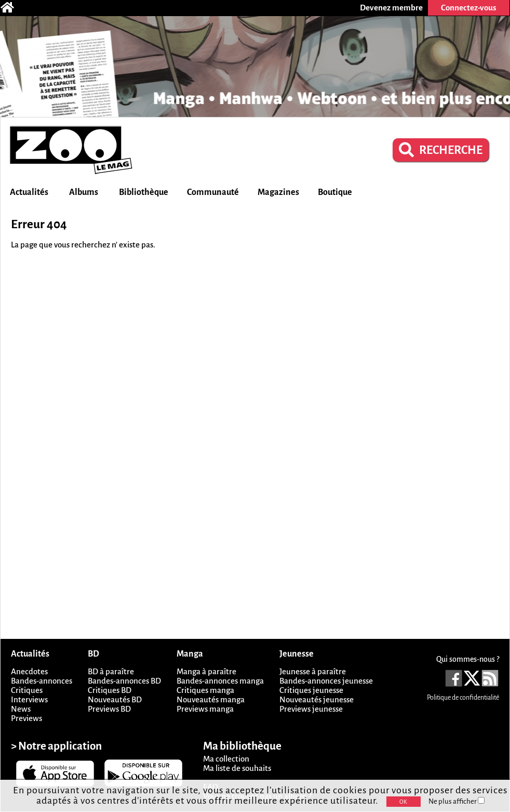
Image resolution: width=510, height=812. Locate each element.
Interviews (29, 699)
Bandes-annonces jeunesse (326, 681)
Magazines (278, 192)
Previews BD (109, 709)
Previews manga (205, 709)
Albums (84, 192)
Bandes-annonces (42, 681)
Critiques (27, 690)
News (21, 709)
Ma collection (226, 759)
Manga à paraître (206, 671)
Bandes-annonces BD (124, 681)
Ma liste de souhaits (237, 768)
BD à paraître (111, 671)
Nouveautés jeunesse (317, 699)
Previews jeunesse (311, 709)
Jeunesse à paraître (313, 671)
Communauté (213, 192)
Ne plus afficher (457, 801)
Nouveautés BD (115, 699)
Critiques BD (110, 690)
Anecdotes (29, 671)
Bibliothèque (144, 192)
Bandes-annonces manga (220, 681)
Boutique (335, 192)
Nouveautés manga (211, 699)
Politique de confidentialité (463, 698)
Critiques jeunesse (311, 690)
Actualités (29, 192)
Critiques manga (205, 690)
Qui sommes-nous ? (468, 659)
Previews (26, 718)
